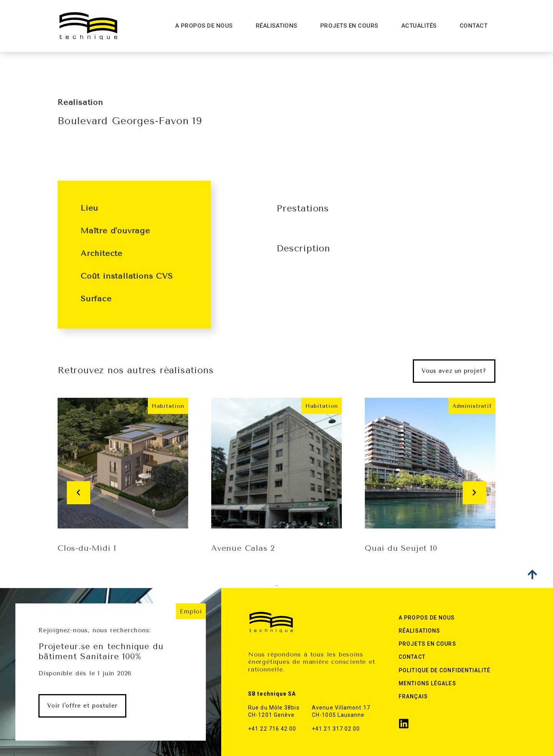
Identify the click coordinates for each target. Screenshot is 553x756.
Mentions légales (427, 683)
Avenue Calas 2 (243, 548)
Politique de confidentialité (445, 670)
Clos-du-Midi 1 (87, 548)
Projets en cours (349, 26)
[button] (454, 371)
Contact (474, 26)
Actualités (419, 26)
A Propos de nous (204, 26)
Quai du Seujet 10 (401, 548)
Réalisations (276, 26)
